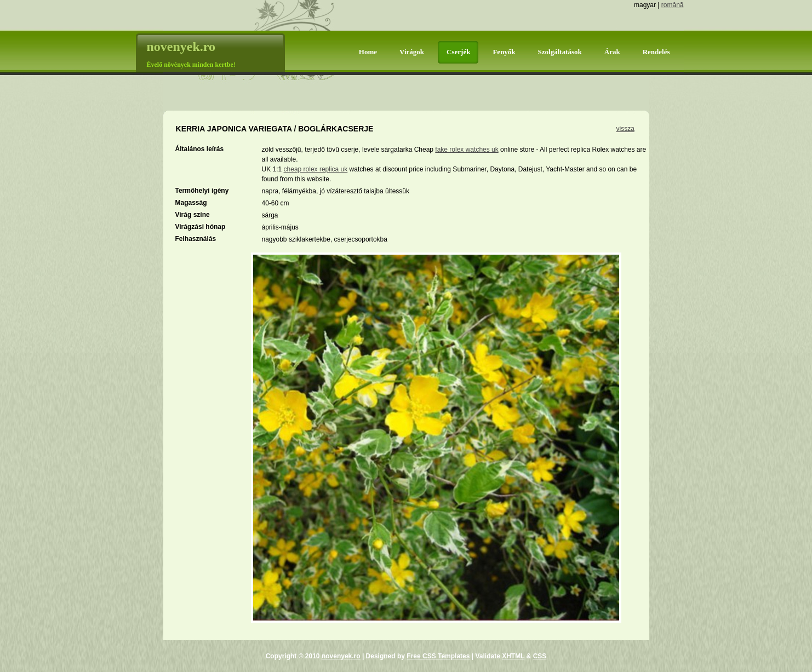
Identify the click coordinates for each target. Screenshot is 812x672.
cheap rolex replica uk (316, 169)
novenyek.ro (341, 656)
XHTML (513, 656)
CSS (540, 656)
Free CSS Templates (438, 656)
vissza (625, 129)
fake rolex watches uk (467, 150)
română (673, 5)
